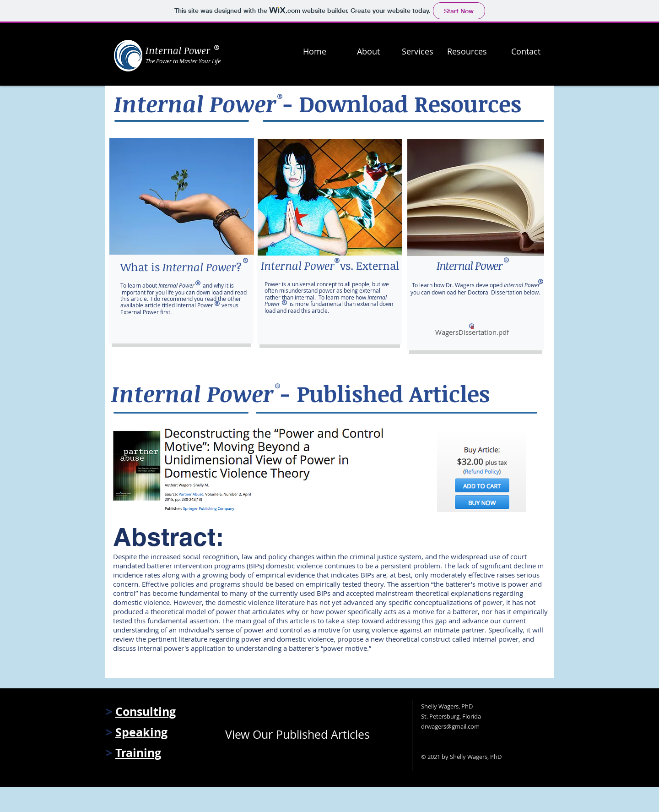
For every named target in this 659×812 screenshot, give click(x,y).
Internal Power (178, 50)
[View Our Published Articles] (303, 734)
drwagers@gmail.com (450, 726)
